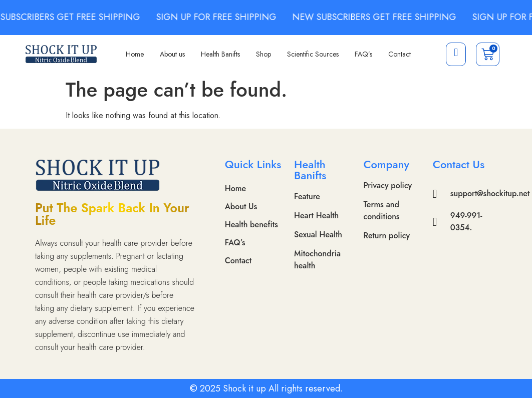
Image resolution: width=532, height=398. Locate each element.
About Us (241, 207)
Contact (400, 54)
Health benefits (251, 225)
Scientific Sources (313, 54)
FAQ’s (363, 54)
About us (172, 54)
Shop (263, 54)
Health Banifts (220, 54)
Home (135, 54)
